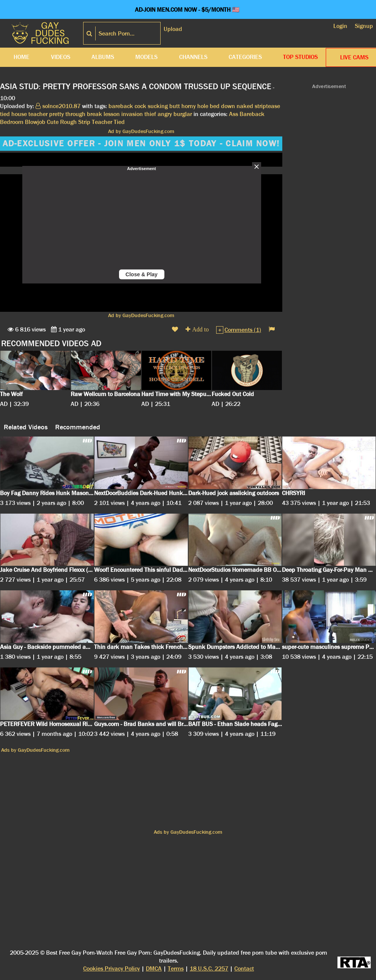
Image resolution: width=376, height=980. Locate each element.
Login (340, 26)
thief (150, 114)
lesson (112, 114)
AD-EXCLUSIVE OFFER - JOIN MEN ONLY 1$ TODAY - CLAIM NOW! (141, 144)
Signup (364, 26)
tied (5, 114)
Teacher (102, 122)
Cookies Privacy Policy (111, 968)
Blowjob (35, 122)
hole (203, 106)
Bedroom (12, 122)
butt (175, 106)
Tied (119, 122)
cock (140, 106)
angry (165, 114)
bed (215, 106)
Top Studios (300, 57)
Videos (61, 57)
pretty (56, 114)
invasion (132, 114)
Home (22, 57)
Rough (68, 122)
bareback (121, 106)
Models (146, 57)
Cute (53, 122)
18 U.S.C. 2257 (209, 968)
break (94, 114)
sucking (158, 106)
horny (189, 106)
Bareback (252, 114)
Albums (103, 57)
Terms (176, 968)
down (228, 106)
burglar (183, 114)
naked (245, 106)
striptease (267, 106)
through (75, 114)
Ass (234, 114)
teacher (38, 114)
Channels (193, 57)
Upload (173, 29)
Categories (245, 57)
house (19, 114)
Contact (244, 968)
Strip (84, 122)
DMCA (154, 968)
